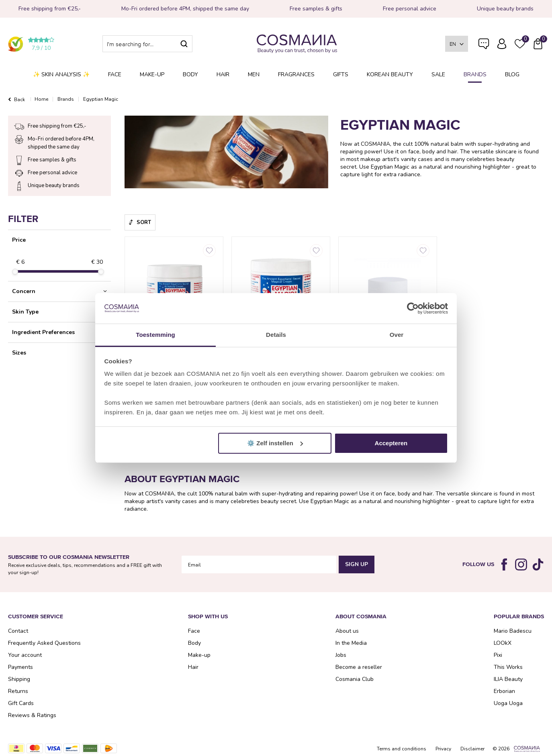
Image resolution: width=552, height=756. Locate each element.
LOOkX (503, 643)
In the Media (351, 643)
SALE (438, 74)
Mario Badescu (513, 631)
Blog (512, 74)
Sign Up (357, 564)
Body (190, 74)
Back (19, 100)
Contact (18, 631)
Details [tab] (276, 335)
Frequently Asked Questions (484, 49)
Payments (20, 667)
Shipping (19, 679)
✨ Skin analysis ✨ (61, 74)
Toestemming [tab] (155, 335)
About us (347, 631)
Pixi (498, 655)
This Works (508, 667)
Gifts (341, 74)
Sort (144, 222)
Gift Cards (21, 703)
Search (184, 44)
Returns (18, 691)
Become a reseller (359, 667)
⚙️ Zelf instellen (275, 443)
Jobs (341, 655)
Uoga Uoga (508, 703)
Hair (223, 74)
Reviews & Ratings (32, 715)
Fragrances (296, 74)
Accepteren (391, 443)
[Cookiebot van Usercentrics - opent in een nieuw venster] (413, 308)
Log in (502, 44)
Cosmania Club (355, 679)
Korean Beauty (390, 74)
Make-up (152, 74)
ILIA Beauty (508, 679)
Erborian (504, 691)
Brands (475, 74)
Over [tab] (397, 335)
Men (254, 74)
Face (115, 74)
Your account (25, 655)
